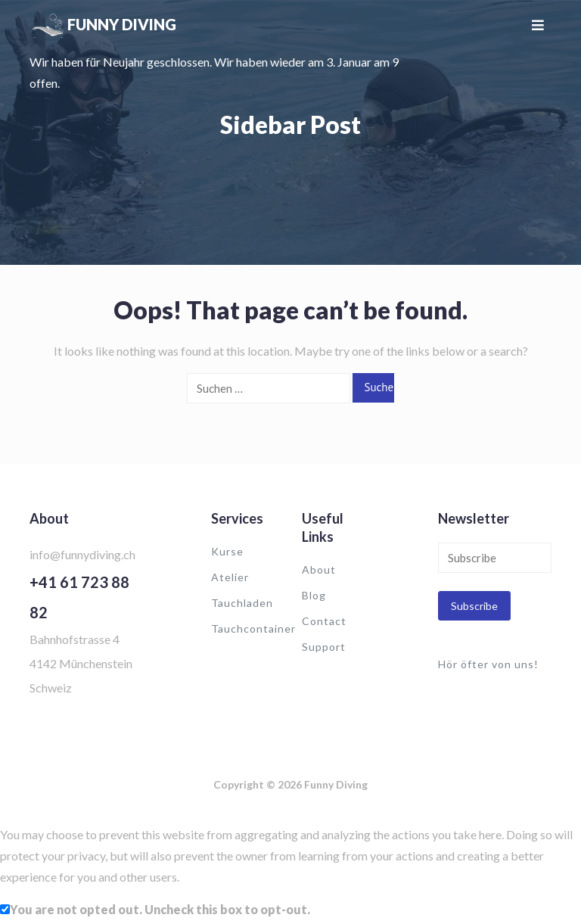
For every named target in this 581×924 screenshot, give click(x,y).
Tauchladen (242, 603)
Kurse (227, 551)
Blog (314, 595)
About (319, 569)
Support (324, 647)
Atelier (230, 577)
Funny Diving (122, 24)
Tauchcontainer (253, 628)
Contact (324, 621)
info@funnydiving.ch (82, 554)
